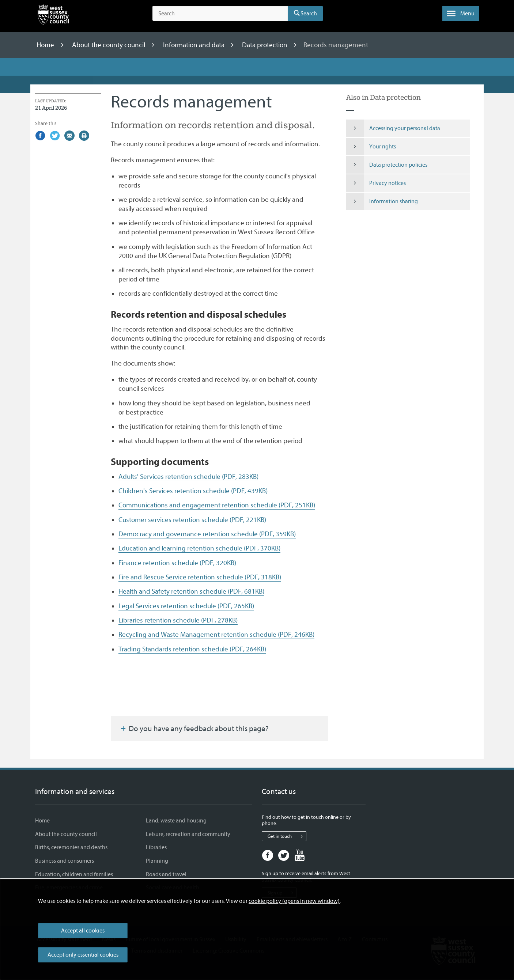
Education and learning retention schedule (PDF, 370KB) (199, 548)
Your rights (371, 147)
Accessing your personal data (393, 128)
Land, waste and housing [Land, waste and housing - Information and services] (176, 821)
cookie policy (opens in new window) (294, 901)
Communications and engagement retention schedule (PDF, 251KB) (217, 505)
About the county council (109, 45)
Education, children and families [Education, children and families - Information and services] (74, 874)
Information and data (194, 45)
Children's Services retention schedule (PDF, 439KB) (193, 491)
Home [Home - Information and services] (42, 821)
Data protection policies (387, 165)
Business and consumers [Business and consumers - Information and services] (65, 861)
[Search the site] (220, 14)
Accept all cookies (83, 931)
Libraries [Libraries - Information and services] (156, 847)
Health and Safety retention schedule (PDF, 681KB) (191, 591)
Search (309, 14)
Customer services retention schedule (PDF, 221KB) (192, 520)
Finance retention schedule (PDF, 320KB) (177, 563)
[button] (461, 14)
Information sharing (382, 201)
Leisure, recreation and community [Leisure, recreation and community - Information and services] (188, 834)
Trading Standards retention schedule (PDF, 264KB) (192, 649)
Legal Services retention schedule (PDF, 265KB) (186, 606)
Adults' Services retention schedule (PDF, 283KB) (188, 477)
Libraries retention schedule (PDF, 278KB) (178, 620)
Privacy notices (376, 183)
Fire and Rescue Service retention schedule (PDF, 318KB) (200, 577)
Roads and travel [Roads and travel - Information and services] (166, 874)
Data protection (265, 45)
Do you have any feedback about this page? (194, 729)
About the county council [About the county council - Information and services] (66, 834)
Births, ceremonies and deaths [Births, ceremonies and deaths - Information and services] (71, 847)
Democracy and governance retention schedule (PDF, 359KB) (207, 534)
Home (46, 45)
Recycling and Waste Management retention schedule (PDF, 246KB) (216, 635)
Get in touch (287, 836)
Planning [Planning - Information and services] (157, 861)
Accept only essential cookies (83, 955)
